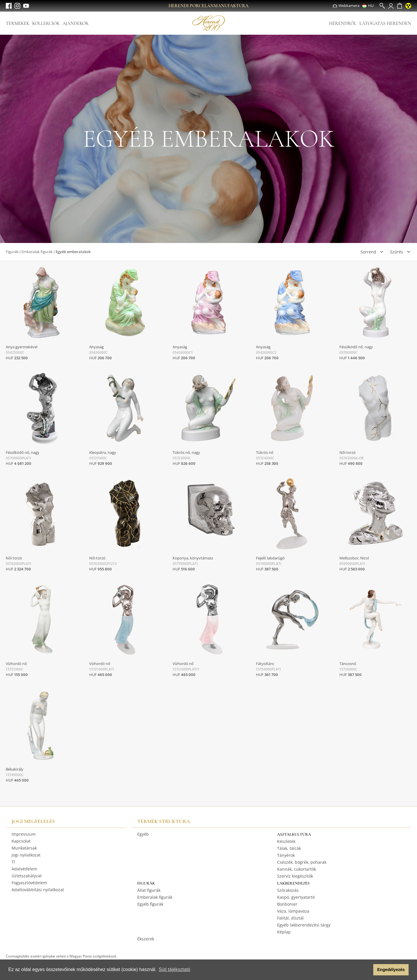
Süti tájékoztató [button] (174, 969)
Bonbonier (287, 904)
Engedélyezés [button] (391, 970)
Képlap (284, 932)
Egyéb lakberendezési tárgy (304, 925)
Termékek (18, 23)
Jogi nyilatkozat (26, 855)
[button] (367, 970)
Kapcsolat (21, 841)
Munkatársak (24, 848)
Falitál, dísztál (290, 918)
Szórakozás (288, 890)
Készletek (286, 841)
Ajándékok (76, 23)
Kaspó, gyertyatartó (296, 897)
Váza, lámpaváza (293, 911)
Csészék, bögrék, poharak (302, 862)
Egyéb (143, 834)
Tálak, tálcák (289, 848)
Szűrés (397, 252)
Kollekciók (46, 23)
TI (13, 862)
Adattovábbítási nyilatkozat (38, 890)
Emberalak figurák (37, 252)
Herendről (343, 23)
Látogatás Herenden (385, 23)
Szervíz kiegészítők (295, 876)
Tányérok (286, 855)
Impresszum (24, 834)
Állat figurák (149, 890)
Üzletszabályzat (27, 876)
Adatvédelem (24, 869)
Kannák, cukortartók (297, 869)
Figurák (12, 252)
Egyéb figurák (150, 904)
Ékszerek (146, 939)
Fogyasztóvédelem (29, 883)
